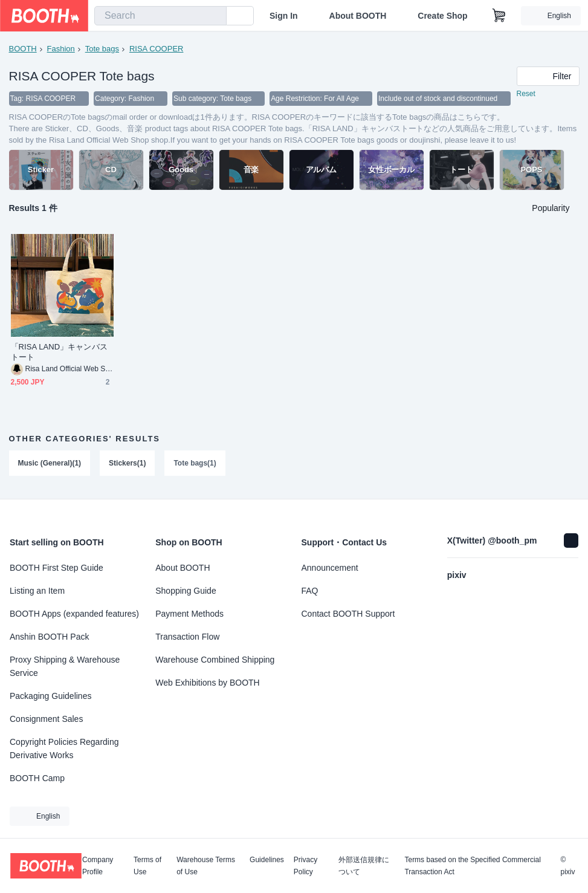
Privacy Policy (305, 866)
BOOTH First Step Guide (57, 568)
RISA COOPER (157, 49)
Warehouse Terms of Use (206, 866)
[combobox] (160, 16)
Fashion (61, 49)
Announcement (330, 568)
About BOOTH (357, 16)
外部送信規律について (364, 866)
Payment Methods (189, 614)
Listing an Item (37, 591)
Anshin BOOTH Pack (50, 637)
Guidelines (267, 860)
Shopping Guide (186, 591)
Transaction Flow (187, 637)
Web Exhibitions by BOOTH (207, 683)
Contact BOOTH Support (348, 614)
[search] (215, 16)
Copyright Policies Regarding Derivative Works (64, 748)
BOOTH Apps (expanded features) (74, 614)
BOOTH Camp (37, 778)
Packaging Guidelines (50, 696)
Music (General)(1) (50, 464)
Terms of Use (147, 866)
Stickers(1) (127, 464)
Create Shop (442, 16)
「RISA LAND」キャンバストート (59, 352)
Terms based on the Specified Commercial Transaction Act (472, 866)
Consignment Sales (46, 719)
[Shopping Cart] (499, 16)
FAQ (310, 591)
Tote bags (102, 49)
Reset (526, 94)
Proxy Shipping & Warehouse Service (65, 666)
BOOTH (23, 49)
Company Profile (98, 866)
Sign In (284, 16)
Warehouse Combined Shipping (215, 660)
